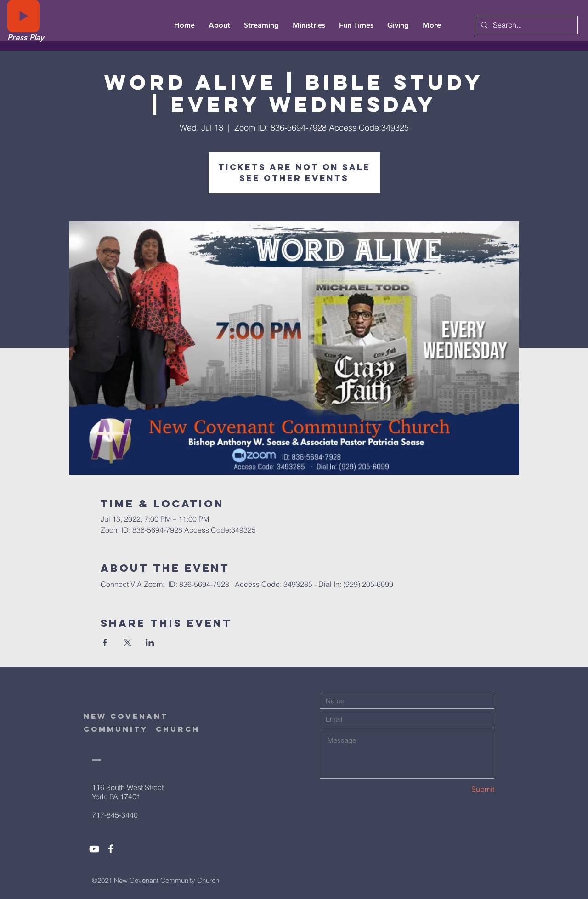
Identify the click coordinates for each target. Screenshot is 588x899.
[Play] (23, 16)
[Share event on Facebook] (105, 643)
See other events (294, 178)
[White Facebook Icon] (111, 849)
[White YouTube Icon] (94, 849)
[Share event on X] (127, 643)
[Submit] (462, 789)
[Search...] (526, 25)
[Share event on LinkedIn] (150, 643)
